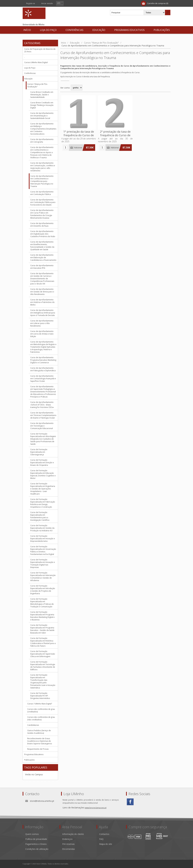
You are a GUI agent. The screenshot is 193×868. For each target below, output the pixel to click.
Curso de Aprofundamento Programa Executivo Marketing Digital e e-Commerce (43, 360)
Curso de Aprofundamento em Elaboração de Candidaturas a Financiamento (43, 257)
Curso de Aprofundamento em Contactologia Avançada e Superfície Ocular (43, 379)
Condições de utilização (37, 849)
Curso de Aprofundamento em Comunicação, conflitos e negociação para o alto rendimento (43, 167)
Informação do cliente (73, 834)
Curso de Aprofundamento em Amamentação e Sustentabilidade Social (42, 116)
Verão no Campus (34, 774)
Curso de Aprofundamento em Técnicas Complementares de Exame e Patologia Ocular (43, 415)
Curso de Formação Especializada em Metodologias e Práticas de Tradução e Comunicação (42, 603)
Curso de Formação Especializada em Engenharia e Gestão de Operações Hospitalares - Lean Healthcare (43, 489)
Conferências (74, 30)
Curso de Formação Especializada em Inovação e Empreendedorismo (43, 539)
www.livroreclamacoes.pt (96, 808)
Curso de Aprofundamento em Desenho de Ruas (42, 225)
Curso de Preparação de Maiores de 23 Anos (40, 50)
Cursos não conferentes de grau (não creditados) (41, 718)
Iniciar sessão (47, 3)
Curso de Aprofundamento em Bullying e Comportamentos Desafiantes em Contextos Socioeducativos (43, 129)
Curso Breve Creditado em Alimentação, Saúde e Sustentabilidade (42, 95)
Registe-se (31, 3)
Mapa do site (106, 844)
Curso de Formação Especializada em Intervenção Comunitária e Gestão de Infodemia (43, 577)
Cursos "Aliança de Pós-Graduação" (37, 85)
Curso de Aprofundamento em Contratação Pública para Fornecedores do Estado (43, 202)
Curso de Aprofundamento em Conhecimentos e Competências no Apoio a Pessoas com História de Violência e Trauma (42, 152)
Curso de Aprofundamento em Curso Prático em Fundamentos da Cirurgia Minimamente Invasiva (42, 214)
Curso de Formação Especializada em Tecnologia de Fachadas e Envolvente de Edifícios (43, 666)
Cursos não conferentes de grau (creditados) (41, 710)
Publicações (162, 30)
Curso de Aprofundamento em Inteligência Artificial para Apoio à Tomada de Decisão (43, 313)
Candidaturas (33, 725)
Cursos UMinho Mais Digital (36, 62)
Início (27, 30)
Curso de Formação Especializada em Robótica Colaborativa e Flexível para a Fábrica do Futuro (43, 642)
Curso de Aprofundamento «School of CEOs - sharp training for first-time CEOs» (42, 405)
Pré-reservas (68, 844)
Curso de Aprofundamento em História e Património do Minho (42, 302)
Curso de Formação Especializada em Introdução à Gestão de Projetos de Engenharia (43, 590)
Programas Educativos (129, 30)
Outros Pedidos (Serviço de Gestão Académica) (39, 732)
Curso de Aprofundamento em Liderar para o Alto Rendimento (42, 323)
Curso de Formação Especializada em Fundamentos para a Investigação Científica (40, 516)
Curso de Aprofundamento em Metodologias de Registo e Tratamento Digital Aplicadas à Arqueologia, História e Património (43, 347)
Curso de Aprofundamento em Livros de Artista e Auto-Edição (42, 334)
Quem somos (32, 834)
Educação (99, 30)
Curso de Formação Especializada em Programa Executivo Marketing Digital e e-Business (42, 616)
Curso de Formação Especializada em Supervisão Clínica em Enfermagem (43, 654)
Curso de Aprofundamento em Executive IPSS (42, 267)
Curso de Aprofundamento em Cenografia (42, 141)
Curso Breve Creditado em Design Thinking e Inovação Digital (42, 105)
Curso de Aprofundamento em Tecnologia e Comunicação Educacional (42, 426)
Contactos (104, 834)
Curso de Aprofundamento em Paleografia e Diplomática (43, 369)
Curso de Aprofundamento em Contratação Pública (42, 193)
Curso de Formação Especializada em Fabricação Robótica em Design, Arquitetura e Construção (43, 503)
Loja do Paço (48, 30)
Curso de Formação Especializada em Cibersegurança (39, 452)
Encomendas (69, 849)
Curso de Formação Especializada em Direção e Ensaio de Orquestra (42, 463)
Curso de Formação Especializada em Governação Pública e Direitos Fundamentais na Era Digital (43, 550)
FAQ (101, 839)
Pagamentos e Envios (36, 844)
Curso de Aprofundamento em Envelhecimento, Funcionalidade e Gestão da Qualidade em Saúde (42, 246)
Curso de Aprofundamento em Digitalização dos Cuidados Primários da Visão (43, 234)
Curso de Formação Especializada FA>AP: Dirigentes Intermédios (40, 696)
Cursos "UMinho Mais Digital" (40, 704)
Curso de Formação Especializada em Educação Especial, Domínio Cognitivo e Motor (43, 474)
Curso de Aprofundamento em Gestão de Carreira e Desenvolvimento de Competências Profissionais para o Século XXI (42, 279)
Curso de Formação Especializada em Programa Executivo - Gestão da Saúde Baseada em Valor (42, 629)
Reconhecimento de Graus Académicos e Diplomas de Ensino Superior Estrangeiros (40, 741)
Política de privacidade (36, 839)
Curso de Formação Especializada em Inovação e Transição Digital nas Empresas (43, 563)
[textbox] (127, 12)
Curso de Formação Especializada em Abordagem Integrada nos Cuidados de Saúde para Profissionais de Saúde (43, 439)
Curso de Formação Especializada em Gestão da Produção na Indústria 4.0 (42, 528)
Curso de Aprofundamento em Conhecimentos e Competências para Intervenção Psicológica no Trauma (42, 181)
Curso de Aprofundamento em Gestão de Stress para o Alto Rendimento (42, 292)
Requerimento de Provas (38, 749)
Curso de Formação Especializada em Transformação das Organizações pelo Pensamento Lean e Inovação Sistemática (43, 681)
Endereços (67, 839)
